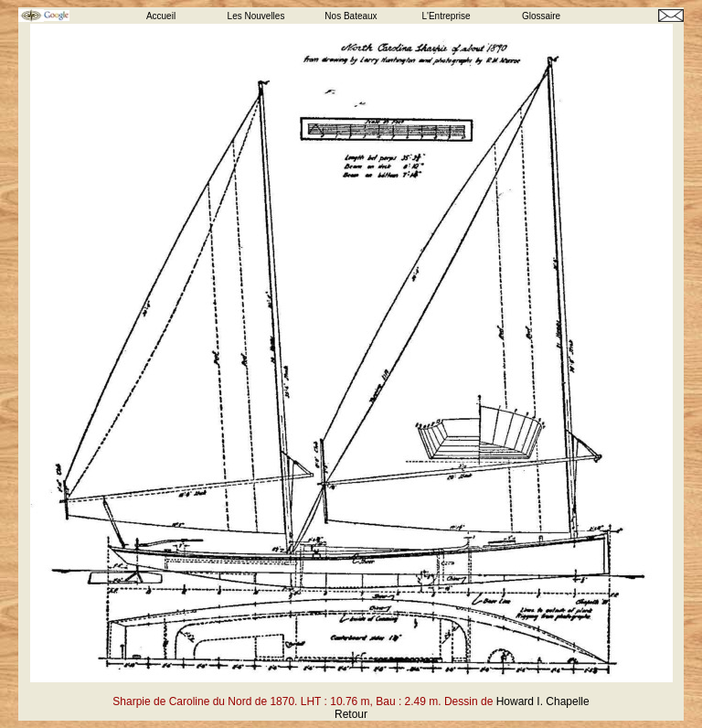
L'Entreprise (446, 16)
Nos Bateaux (351, 16)
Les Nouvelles (256, 16)
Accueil (161, 16)
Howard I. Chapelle (543, 701)
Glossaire (541, 16)
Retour (351, 714)
